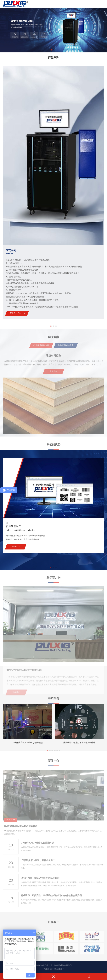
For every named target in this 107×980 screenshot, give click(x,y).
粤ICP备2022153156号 (54, 969)
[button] (51, 50)
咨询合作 (16, 546)
